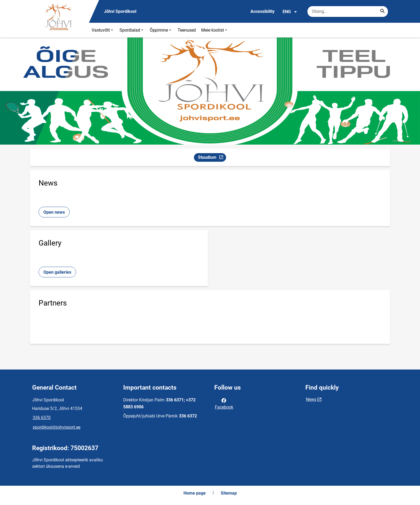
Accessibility (262, 11)
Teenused (187, 30)
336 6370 (42, 418)
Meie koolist (215, 30)
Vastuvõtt (103, 30)
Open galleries (57, 272)
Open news (54, 212)
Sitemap (229, 493)
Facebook (224, 403)
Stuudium (212, 158)
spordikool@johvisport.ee (57, 427)
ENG (290, 12)
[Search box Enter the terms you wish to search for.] (348, 12)
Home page (195, 493)
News (311, 399)
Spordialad (132, 30)
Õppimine (161, 30)
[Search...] (382, 12)
